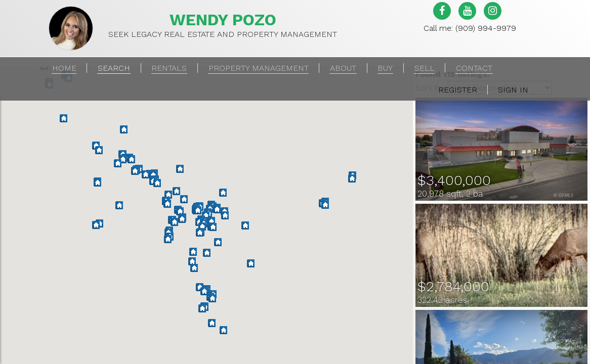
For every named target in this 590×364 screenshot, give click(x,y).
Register (458, 90)
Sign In (513, 90)
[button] (204, 292)
